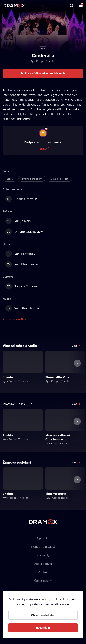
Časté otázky (43, 581)
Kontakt (43, 572)
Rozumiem (43, 628)
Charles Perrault (21, 199)
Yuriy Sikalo (18, 221)
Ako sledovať (43, 564)
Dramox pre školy (32, 179)
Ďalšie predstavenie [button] (77, 371)
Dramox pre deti (60, 179)
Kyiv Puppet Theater (43, 61)
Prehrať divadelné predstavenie (45, 73)
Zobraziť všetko (14, 319)
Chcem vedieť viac (43, 615)
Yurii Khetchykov (22, 264)
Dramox (14, 6)
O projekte (43, 538)
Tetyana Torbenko (22, 286)
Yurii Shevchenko (22, 308)
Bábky (10, 179)
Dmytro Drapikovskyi (24, 232)
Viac (74, 346)
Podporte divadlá (43, 547)
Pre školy (43, 555)
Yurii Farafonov (20, 254)
